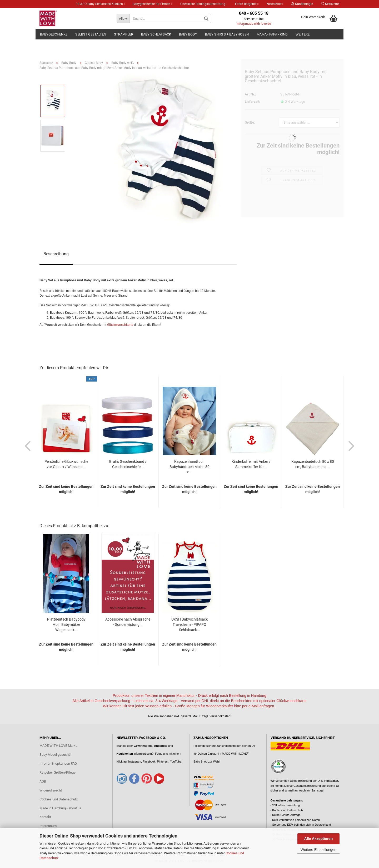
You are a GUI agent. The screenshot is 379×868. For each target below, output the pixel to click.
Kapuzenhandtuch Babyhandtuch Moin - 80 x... (189, 467)
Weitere (303, 34)
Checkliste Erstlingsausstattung (204, 4)
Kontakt (45, 817)
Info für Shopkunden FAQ (58, 763)
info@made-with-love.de (254, 24)
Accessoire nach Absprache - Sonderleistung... (128, 622)
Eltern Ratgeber (247, 4)
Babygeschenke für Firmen (152, 4)
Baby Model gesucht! (55, 755)
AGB (43, 781)
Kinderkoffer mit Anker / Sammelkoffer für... (251, 464)
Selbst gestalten (91, 34)
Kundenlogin (302, 4)
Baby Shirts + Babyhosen (227, 34)
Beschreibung (56, 254)
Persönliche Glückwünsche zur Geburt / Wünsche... (66, 464)
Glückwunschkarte (120, 325)
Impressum (48, 826)
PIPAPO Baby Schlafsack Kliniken (100, 4)
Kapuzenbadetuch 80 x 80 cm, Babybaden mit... (313, 464)
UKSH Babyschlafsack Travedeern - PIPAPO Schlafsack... (189, 625)
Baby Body (188, 34)
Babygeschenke (54, 34)
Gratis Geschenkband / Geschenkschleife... (128, 464)
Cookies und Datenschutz (59, 799)
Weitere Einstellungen (318, 850)
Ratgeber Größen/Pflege (58, 772)
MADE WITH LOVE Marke (58, 746)
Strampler (124, 34)
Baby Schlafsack (156, 34)
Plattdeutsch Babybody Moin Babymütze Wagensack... (66, 625)
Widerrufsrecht (51, 790)
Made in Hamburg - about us (60, 808)
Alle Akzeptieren (318, 839)
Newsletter (275, 4)
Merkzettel (330, 4)
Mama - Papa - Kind (272, 34)
